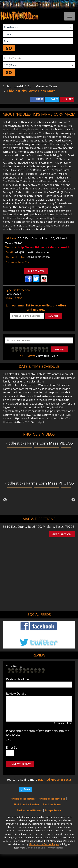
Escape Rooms (53, 810)
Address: (11, 238)
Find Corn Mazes (52, 804)
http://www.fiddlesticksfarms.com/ (43, 247)
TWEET (54, 99)
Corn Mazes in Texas (42, 86)
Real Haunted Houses (29, 810)
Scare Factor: (14, 298)
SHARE (39, 99)
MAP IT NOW (36, 271)
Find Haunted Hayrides (52, 799)
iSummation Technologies (44, 844)
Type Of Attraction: (18, 290)
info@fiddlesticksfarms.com (33, 252)
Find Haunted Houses (23, 799)
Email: (9, 252)
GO (9, 48)
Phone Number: (16, 257)
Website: (11, 247)
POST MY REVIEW (20, 764)
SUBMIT (53, 316)
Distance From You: (18, 262)
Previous (5, 500)
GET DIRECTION (62, 534)
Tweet (27, 789)
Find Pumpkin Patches (27, 804)
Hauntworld (13, 86)
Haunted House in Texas (55, 780)
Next (73, 500)
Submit (59, 349)
